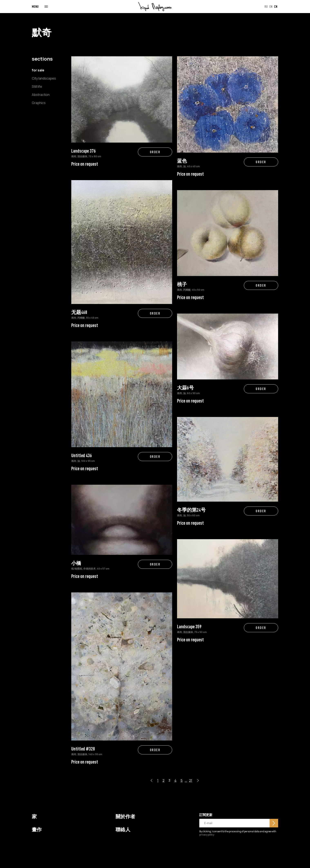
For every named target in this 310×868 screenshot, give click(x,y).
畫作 (37, 829)
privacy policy (207, 835)
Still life (37, 86)
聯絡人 (123, 829)
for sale (38, 70)
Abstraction (41, 95)
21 (191, 780)
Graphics (39, 103)
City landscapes (44, 78)
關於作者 (125, 816)
